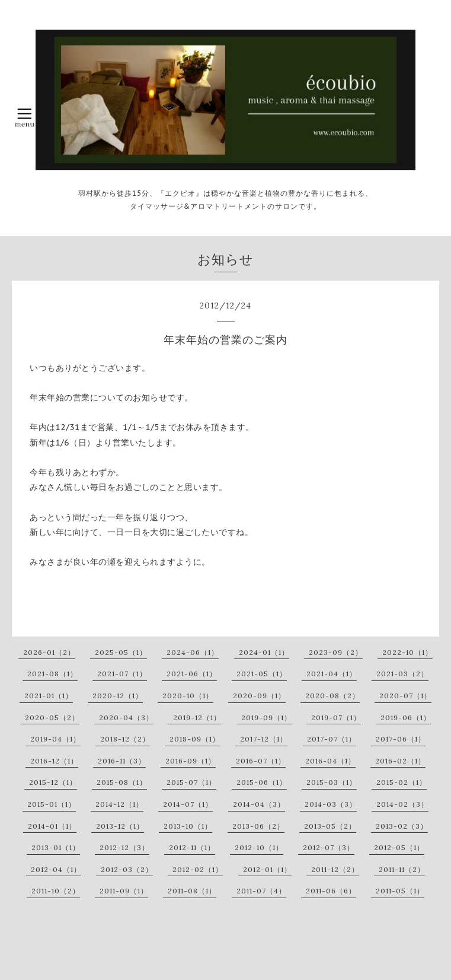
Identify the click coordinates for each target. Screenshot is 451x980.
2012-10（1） (259, 847)
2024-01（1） (264, 652)
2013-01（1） (56, 847)
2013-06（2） (258, 826)
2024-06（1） (193, 652)
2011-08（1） (192, 891)
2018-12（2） (125, 739)
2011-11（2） (402, 869)
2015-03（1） (332, 782)
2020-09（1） (259, 696)
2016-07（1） (261, 761)
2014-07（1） (188, 804)
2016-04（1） (330, 761)
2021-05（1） (262, 674)
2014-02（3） (402, 804)
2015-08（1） (122, 782)
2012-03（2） (127, 869)
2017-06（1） (401, 739)
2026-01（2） (49, 652)
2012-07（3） (329, 847)
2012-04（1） (56, 869)
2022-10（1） (407, 652)
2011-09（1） (124, 891)
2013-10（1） (188, 826)
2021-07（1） (122, 674)
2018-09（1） (195, 739)
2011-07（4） (261, 891)
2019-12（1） (197, 717)
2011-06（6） (331, 891)
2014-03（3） (331, 804)
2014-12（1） (119, 804)
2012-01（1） (267, 869)
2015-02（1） (402, 782)
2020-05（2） (52, 717)
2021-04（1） (332, 674)
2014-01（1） (52, 826)
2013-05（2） (330, 826)
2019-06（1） (406, 717)
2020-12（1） (118, 696)
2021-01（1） (49, 696)
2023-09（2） (336, 652)
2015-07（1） (191, 782)
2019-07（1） (336, 717)
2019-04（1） (55, 739)
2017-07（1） (332, 739)
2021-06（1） (192, 674)
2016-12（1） (54, 761)
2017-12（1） (264, 739)
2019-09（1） (266, 717)
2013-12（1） (120, 826)
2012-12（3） (124, 847)
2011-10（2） (56, 891)
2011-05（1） (400, 891)
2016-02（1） (400, 761)
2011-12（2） (335, 869)
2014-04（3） (259, 804)
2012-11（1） (192, 847)
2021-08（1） (52, 674)
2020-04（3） (126, 717)
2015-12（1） (53, 782)
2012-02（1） (198, 869)
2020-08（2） (332, 696)
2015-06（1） (262, 782)
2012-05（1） (399, 847)
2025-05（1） (121, 652)
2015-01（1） (52, 804)
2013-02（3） (402, 826)
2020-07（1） (405, 696)
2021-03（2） (402, 674)
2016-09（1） (191, 761)
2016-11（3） (122, 761)
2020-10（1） (188, 696)
